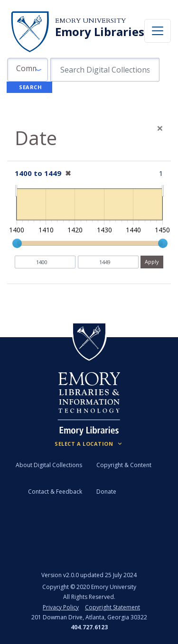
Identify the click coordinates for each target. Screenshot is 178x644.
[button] (28, 70)
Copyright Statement (112, 607)
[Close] (160, 128)
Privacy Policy (61, 607)
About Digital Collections (49, 465)
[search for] (105, 70)
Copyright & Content (124, 465)
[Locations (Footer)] (89, 444)
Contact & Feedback (55, 492)
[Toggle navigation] (158, 31)
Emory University (90, 21)
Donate (106, 492)
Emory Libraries (100, 32)
